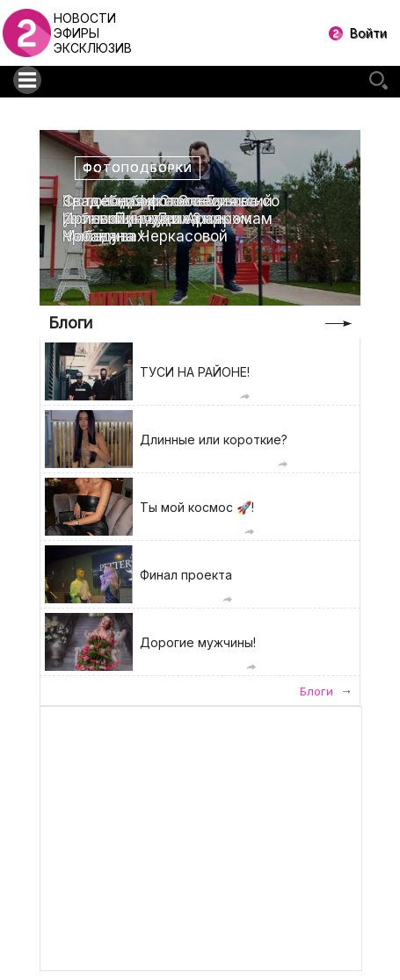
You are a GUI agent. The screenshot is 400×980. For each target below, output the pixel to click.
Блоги (70, 323)
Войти (368, 33)
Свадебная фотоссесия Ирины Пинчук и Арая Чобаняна (150, 219)
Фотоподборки (138, 168)
